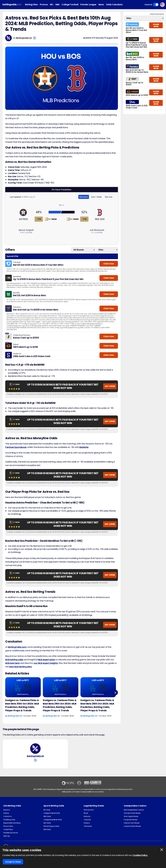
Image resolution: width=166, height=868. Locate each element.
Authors (6, 813)
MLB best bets (12, 663)
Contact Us (7, 816)
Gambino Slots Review (132, 813)
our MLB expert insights (46, 663)
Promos (44, 5)
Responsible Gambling (12, 823)
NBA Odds (47, 816)
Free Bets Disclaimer (11, 833)
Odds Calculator (114, 5)
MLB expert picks (47, 660)
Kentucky (87, 816)
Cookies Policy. (140, 855)
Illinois (86, 813)
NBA (57, 5)
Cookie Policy (8, 829)
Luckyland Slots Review (132, 826)
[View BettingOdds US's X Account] (35, 38)
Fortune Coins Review (132, 823)
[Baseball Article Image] (23, 687)
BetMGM (84, 447)
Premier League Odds (51, 826)
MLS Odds (47, 823)
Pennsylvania (89, 810)
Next (115, 693)
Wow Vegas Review (131, 816)
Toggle (156, 5)
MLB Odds (47, 829)
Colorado (87, 820)
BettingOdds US (24, 38)
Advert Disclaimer (157, 14)
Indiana (87, 823)
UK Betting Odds (9, 820)
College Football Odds (52, 813)
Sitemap (6, 836)
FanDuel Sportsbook (16, 447)
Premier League (88, 5)
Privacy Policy (8, 826)
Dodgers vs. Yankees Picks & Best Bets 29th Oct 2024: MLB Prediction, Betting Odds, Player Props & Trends (60, 705)
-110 (39, 219)
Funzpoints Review (131, 820)
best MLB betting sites (20, 667)
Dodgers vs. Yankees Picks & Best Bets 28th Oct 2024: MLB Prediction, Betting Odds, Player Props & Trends (97, 705)
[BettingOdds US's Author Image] (35, 749)
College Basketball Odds (53, 820)
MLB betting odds (14, 660)
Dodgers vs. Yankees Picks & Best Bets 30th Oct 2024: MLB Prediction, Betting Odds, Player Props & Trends (22, 705)
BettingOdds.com (17, 647)
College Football (70, 5)
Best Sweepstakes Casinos (134, 810)
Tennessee (88, 826)
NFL (52, 5)
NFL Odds (47, 810)
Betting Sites (31, 5)
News (101, 5)
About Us (7, 810)
